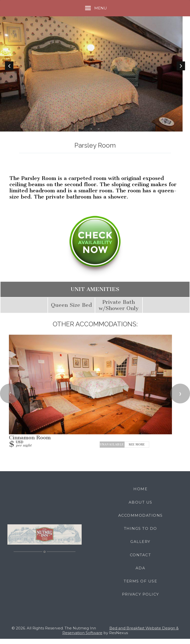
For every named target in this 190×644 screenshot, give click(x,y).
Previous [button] (9, 68)
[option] (95, 68)
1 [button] (91, 134)
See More (137, 450)
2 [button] (99, 134)
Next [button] (181, 68)
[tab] (91, 134)
